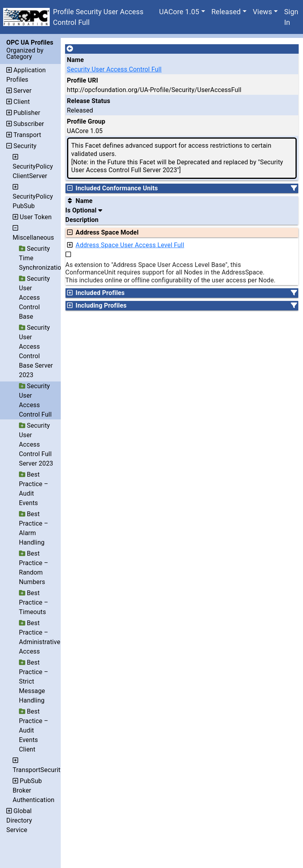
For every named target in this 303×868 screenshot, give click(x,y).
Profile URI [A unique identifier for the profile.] (83, 80)
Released (226, 12)
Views (263, 12)
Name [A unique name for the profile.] (76, 60)
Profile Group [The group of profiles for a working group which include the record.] (86, 121)
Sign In (291, 17)
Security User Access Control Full (114, 69)
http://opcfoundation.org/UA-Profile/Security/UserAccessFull (154, 90)
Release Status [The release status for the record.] (89, 101)
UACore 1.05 (179, 12)
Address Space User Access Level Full (130, 245)
